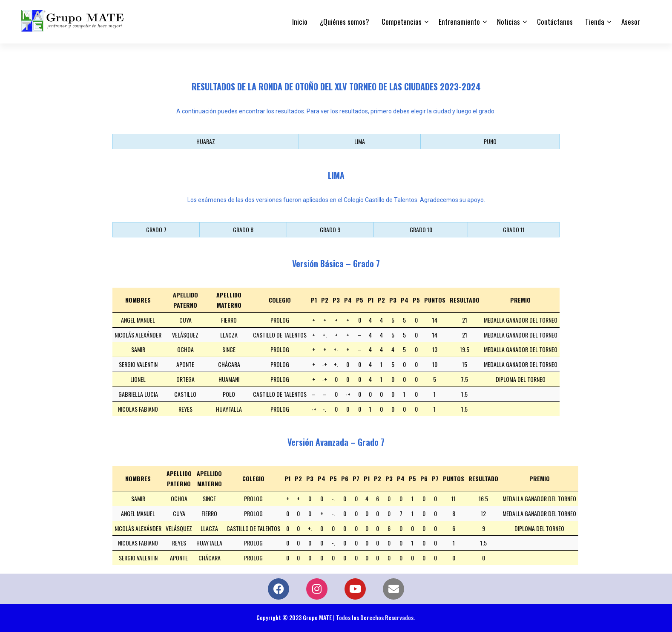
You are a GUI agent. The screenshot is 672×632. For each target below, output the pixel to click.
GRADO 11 (514, 229)
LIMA (360, 141)
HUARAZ (206, 141)
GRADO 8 (243, 229)
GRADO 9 (330, 229)
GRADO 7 (156, 229)
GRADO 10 (421, 229)
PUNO (490, 141)
